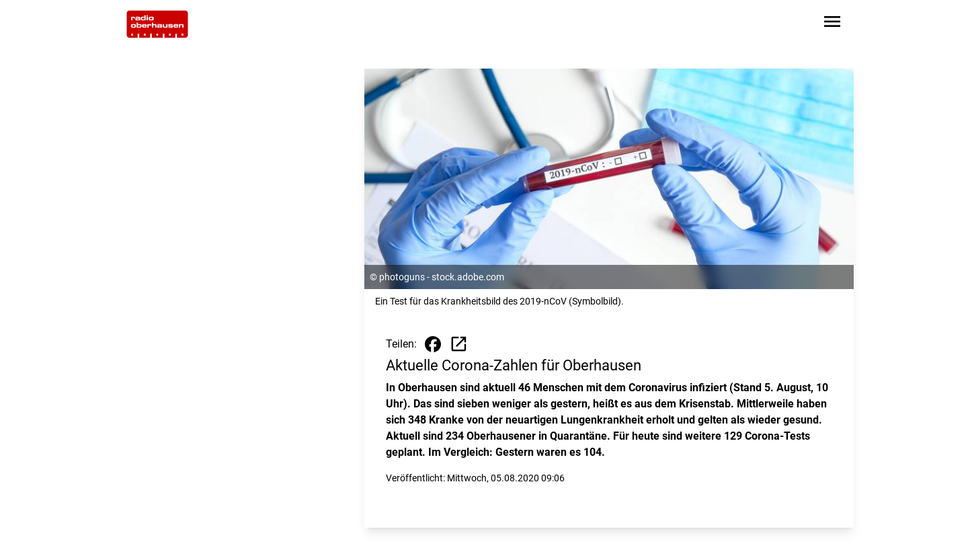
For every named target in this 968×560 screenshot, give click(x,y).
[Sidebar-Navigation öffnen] (832, 24)
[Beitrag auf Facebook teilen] (433, 344)
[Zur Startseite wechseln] (157, 24)
